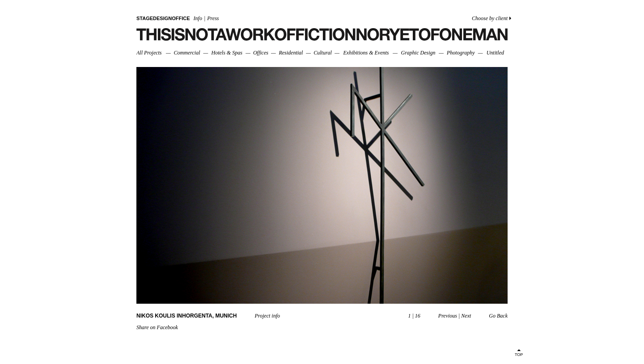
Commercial (187, 53)
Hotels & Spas (227, 53)
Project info (267, 316)
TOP (519, 355)
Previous (448, 316)
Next (466, 316)
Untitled (495, 53)
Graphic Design (418, 53)
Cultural (323, 53)
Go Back (498, 316)
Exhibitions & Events (366, 53)
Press (213, 18)
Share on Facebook (157, 327)
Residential (291, 53)
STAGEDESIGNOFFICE (163, 18)
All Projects (149, 53)
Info (198, 18)
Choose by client (490, 18)
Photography (461, 53)
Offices (261, 53)
